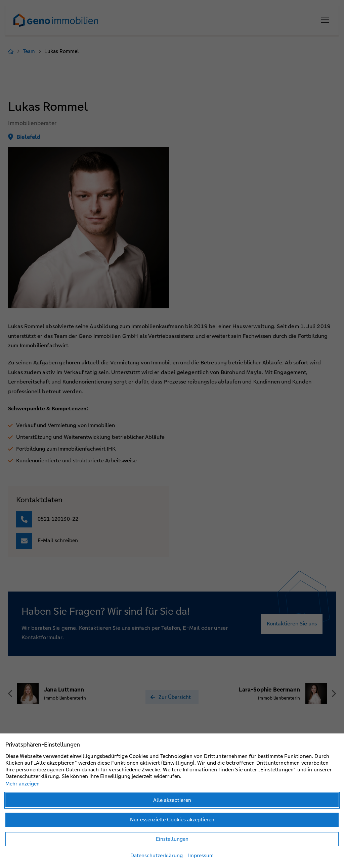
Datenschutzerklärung (157, 855)
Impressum (201, 855)
